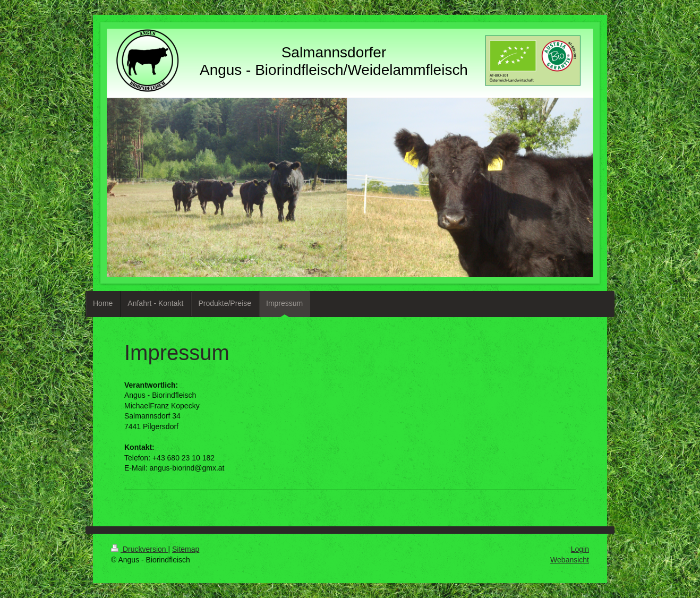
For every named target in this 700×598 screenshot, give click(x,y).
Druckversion (139, 549)
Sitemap (186, 549)
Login (580, 549)
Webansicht (570, 560)
